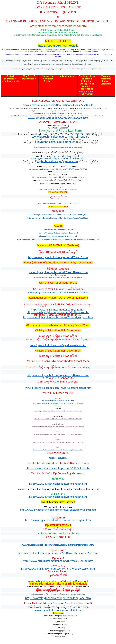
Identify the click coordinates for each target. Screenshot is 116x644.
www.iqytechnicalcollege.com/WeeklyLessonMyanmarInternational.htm (58, 545)
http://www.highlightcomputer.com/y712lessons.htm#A (58, 401)
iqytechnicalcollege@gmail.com (58, 142)
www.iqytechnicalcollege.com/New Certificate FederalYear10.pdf (58, 105)
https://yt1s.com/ (58, 458)
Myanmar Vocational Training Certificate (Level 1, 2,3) (58, 233)
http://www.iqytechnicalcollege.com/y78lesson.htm (58, 375)
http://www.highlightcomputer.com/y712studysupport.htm (58, 317)
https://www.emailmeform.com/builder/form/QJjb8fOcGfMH (58, 189)
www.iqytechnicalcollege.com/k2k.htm (58, 610)
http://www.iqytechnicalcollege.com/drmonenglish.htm (58, 520)
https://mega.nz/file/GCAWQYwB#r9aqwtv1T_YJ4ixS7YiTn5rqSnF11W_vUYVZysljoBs (58, 403)
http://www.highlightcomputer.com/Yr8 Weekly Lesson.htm (58, 561)
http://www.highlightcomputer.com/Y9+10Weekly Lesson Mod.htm (58, 553)
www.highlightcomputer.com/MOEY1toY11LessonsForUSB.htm (58, 293)
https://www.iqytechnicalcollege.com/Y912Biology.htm (58, 468)
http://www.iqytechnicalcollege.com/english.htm (58, 484)
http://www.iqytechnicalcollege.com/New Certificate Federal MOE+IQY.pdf (58, 215)
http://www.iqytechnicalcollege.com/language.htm (58, 598)
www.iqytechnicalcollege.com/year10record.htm (58, 118)
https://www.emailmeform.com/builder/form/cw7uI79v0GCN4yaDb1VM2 (58, 169)
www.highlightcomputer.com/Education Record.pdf (58, 203)
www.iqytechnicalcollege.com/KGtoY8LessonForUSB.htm (58, 388)
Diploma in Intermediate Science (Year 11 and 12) (58, 236)
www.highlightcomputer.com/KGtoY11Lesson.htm (58, 272)
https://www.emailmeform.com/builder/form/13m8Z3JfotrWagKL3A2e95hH (58, 147)
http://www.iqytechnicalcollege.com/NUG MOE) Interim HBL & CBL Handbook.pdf (58, 277)
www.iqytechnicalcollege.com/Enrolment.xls (60, 137)
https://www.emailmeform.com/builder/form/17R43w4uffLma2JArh (58, 177)
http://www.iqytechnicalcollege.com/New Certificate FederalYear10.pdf (58, 218)
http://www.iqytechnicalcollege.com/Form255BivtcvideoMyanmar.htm (58, 510)
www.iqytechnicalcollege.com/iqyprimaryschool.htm (58, 345)
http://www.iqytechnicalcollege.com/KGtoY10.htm (58, 257)
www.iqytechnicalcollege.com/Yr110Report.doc (58, 158)
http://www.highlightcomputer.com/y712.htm (58, 310)
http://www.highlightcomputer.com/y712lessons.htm (58, 312)
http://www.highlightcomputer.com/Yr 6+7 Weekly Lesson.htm (58, 569)
